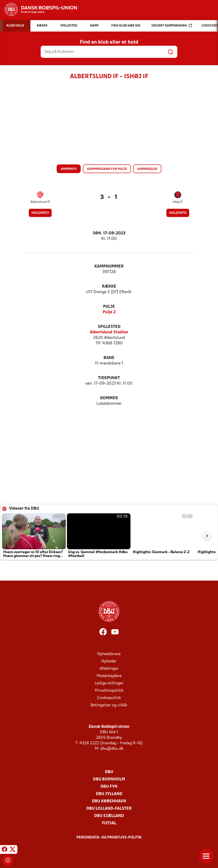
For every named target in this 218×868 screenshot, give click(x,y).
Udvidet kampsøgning (172, 25)
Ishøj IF (178, 202)
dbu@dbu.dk (112, 749)
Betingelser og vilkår (109, 705)
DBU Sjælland (109, 816)
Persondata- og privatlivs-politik (109, 838)
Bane (109, 358)
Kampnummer (109, 267)
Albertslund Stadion (109, 332)
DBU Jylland (109, 794)
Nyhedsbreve (109, 654)
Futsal (109, 823)
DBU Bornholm (109, 779)
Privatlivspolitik (109, 691)
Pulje (109, 307)
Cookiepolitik (109, 698)
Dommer (109, 398)
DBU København (109, 801)
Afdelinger (109, 669)
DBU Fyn (109, 787)
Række (109, 287)
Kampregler (147, 169)
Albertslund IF (40, 202)
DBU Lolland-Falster (109, 809)
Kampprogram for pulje (107, 169)
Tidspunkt (109, 378)
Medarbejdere (109, 676)
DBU (109, 772)
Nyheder (109, 661)
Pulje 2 (109, 312)
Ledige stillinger (109, 683)
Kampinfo (69, 169)
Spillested (109, 327)
